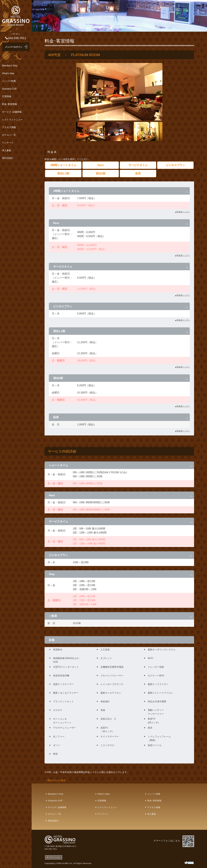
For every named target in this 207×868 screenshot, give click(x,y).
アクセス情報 (9, 127)
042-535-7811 (51, 849)
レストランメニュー (12, 120)
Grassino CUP (9, 89)
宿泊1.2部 (63, 173)
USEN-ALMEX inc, (65, 863)
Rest (101, 165)
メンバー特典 (9, 81)
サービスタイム (138, 165)
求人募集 (7, 150)
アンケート (8, 143)
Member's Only (10, 66)
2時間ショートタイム (63, 165)
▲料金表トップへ (182, 212)
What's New (8, 73)
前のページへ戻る (57, 780)
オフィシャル (55, 857)
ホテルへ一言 (9, 135)
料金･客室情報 (9, 104)
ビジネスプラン (175, 165)
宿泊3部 (101, 173)
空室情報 (7, 96)
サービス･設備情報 (12, 112)
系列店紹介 (8, 158)
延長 (138, 173)
